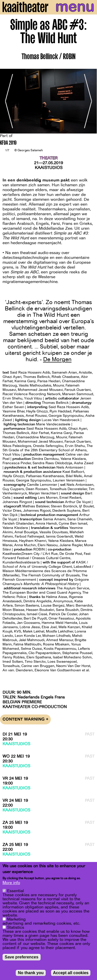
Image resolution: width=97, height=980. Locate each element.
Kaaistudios (49, 168)
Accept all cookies (71, 973)
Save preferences (22, 957)
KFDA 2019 (8, 143)
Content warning (25, 719)
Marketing (16, 919)
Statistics (16, 927)
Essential (15, 891)
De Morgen (57, 359)
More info (11, 883)
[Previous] (8, 101)
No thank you (31, 973)
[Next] (89, 101)
